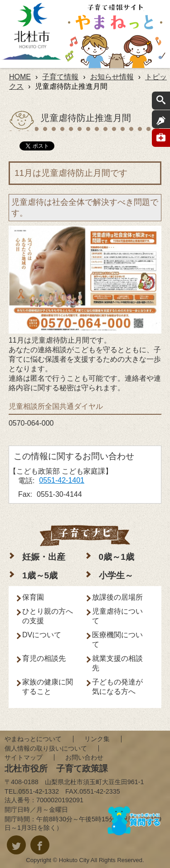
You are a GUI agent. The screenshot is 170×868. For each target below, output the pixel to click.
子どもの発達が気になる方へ (117, 687)
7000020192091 (60, 800)
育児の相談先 (44, 658)
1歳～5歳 (40, 575)
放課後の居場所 (117, 597)
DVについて (42, 635)
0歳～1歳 (117, 557)
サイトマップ (24, 757)
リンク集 (97, 739)
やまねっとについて (33, 739)
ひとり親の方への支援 (48, 616)
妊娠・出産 (44, 557)
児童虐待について (117, 616)
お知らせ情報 (112, 77)
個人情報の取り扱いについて (46, 748)
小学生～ (116, 575)
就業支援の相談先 (117, 663)
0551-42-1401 (62, 480)
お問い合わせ (84, 757)
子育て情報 (60, 77)
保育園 (33, 597)
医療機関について (117, 640)
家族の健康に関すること (48, 687)
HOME (20, 77)
